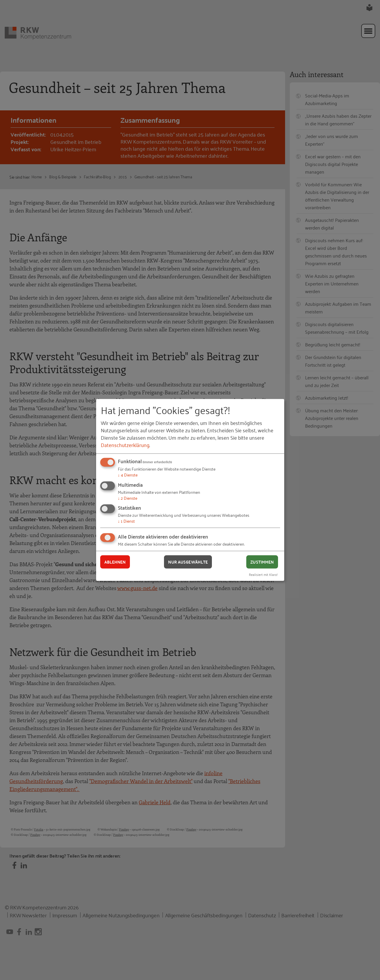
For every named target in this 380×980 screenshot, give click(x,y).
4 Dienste (128, 475)
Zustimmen (262, 562)
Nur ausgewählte (188, 562)
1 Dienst (126, 521)
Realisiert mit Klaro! (263, 574)
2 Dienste (128, 498)
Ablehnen (115, 562)
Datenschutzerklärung (125, 445)
